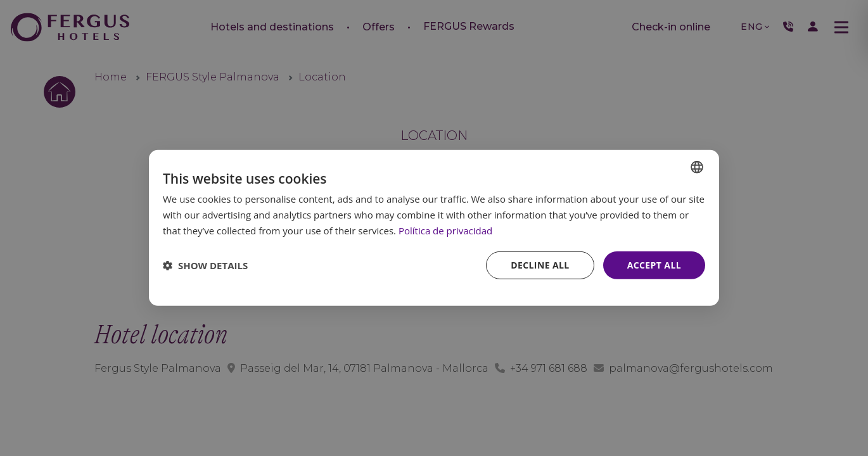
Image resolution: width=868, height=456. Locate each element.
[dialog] (434, 228)
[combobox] (697, 167)
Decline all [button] (540, 264)
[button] (205, 265)
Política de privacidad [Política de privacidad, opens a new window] (445, 231)
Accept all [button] (654, 264)
